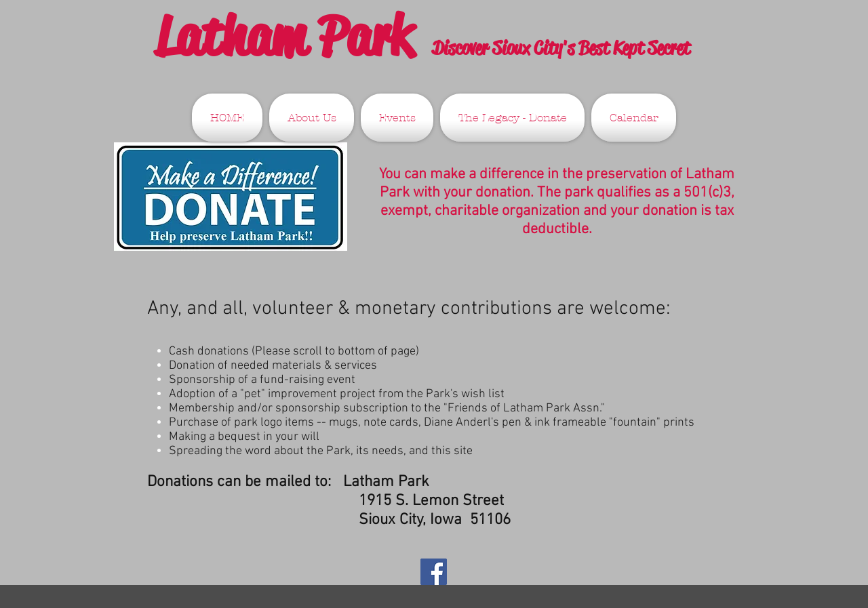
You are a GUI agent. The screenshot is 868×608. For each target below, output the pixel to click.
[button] (312, 118)
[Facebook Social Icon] (434, 572)
